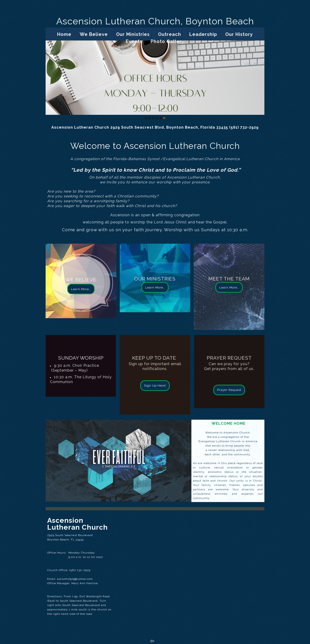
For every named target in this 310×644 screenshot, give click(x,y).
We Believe (94, 34)
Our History (239, 34)
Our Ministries (133, 34)
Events (134, 41)
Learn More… (81, 289)
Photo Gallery (168, 41)
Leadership (203, 34)
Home (64, 34)
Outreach (170, 34)
